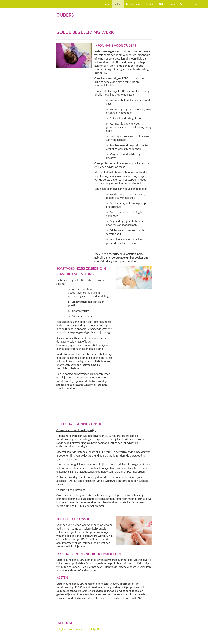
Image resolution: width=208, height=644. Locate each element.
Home (107, 4)
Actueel (151, 4)
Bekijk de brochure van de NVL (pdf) (78, 629)
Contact (173, 4)
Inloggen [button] (193, 4)
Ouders (118, 4)
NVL (162, 4)
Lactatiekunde (134, 4)
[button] (182, 4)
